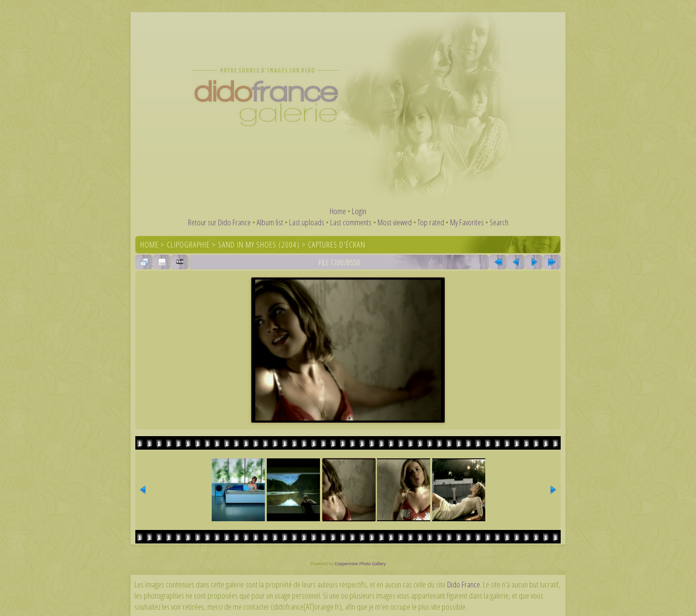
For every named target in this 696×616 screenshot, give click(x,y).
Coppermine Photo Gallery (360, 564)
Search (499, 222)
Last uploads (307, 222)
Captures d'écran (337, 244)
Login (359, 211)
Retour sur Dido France (219, 222)
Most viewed (395, 222)
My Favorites (467, 222)
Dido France (464, 584)
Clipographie (188, 244)
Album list (270, 222)
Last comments (351, 222)
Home (338, 211)
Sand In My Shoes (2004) (259, 244)
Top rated (431, 222)
